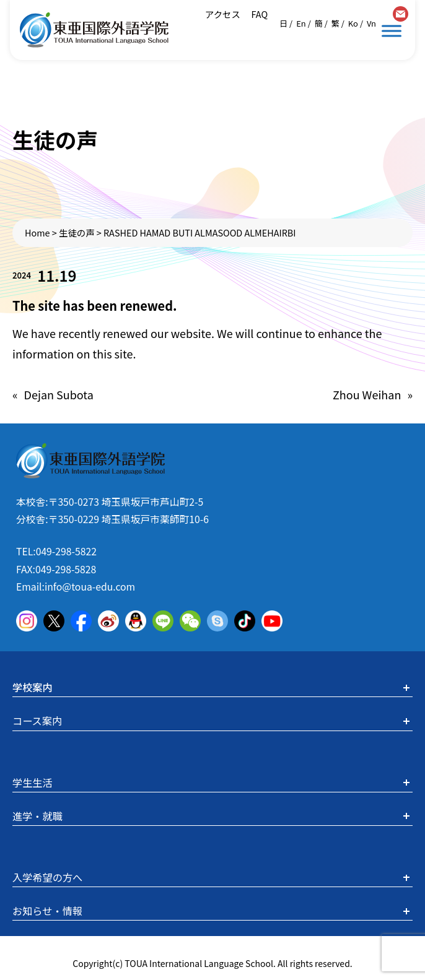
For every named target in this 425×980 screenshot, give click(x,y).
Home (37, 232)
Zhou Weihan (367, 394)
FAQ (258, 14)
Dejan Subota (59, 394)
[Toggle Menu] (392, 31)
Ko (353, 23)
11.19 (57, 275)
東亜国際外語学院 (94, 30)
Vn (371, 23)
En (301, 23)
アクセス (223, 14)
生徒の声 (77, 232)
